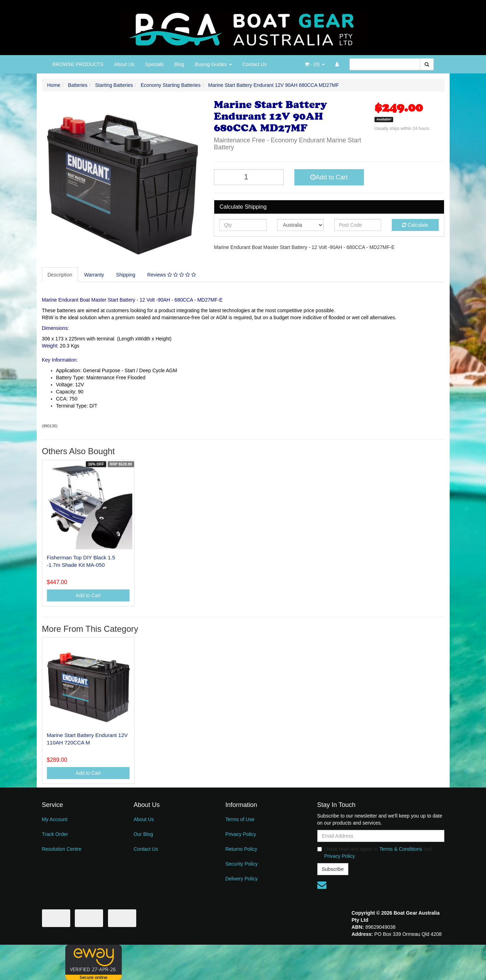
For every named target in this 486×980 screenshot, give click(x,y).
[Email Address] (381, 836)
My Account (55, 819)
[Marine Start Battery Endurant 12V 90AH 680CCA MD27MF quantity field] (249, 177)
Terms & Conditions (401, 849)
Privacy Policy (241, 834)
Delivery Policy (241, 879)
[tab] (60, 275)
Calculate (415, 225)
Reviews (171, 275)
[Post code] (358, 225)
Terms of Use (240, 819)
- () (314, 64)
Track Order (55, 834)
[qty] (243, 225)
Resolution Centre (62, 849)
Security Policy (241, 864)
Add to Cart (329, 177)
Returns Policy (241, 849)
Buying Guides (213, 64)
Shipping (126, 275)
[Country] (301, 225)
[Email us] (322, 885)
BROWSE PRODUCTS (78, 64)
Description (60, 275)
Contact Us (255, 64)
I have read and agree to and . (375, 853)
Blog (179, 64)
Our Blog (143, 834)
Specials (154, 64)
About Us (124, 64)
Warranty (94, 275)
